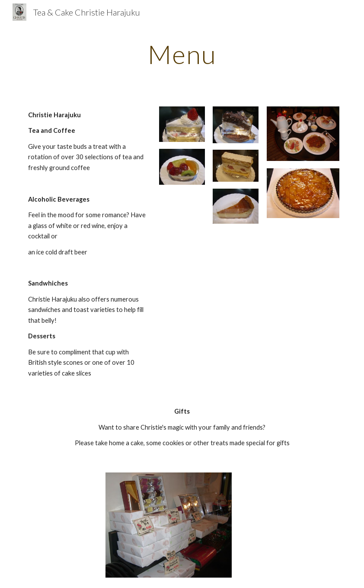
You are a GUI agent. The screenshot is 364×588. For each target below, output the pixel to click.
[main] (182, 54)
